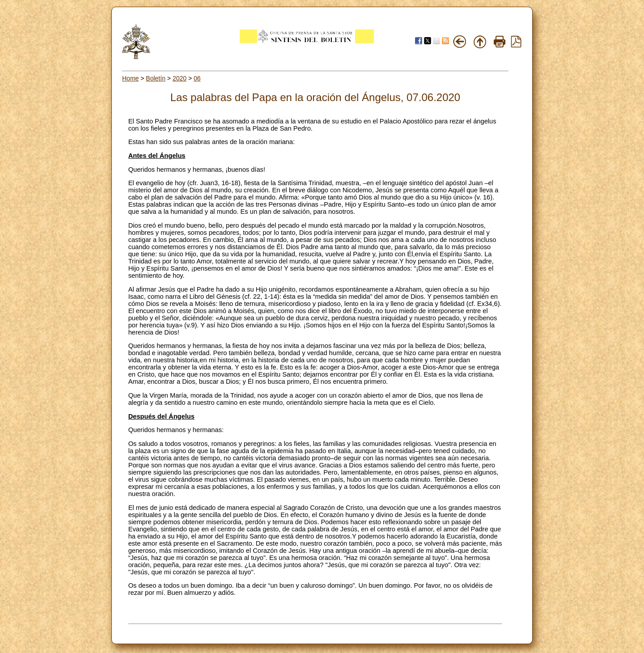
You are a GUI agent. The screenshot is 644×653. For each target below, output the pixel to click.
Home (130, 78)
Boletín (156, 78)
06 (197, 78)
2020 (180, 78)
